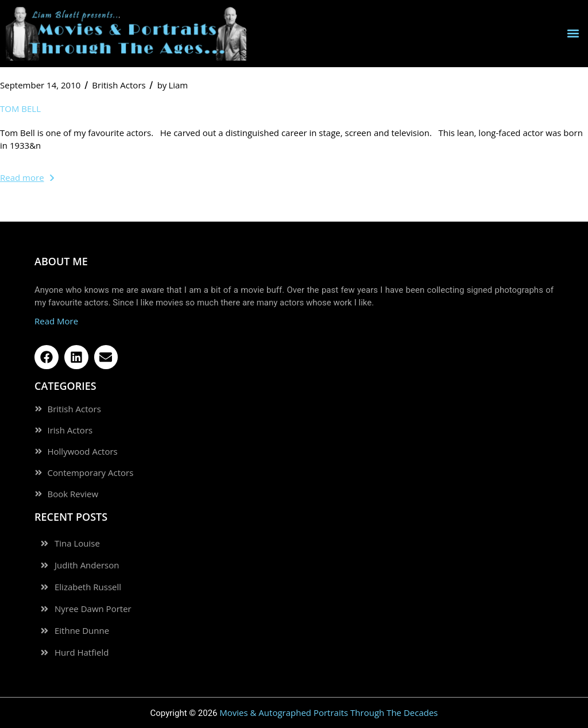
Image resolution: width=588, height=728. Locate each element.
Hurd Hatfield (82, 653)
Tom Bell (20, 109)
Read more (27, 177)
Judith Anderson (87, 565)
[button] (573, 34)
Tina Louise (77, 543)
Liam (173, 85)
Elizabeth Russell (88, 587)
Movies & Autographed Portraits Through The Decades (328, 712)
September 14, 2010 (40, 85)
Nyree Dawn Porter (93, 609)
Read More (56, 321)
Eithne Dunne (82, 631)
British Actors (119, 85)
